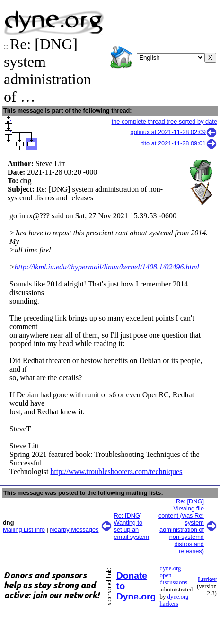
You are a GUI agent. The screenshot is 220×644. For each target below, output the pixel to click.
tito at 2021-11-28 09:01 (179, 143)
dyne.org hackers (174, 600)
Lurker (207, 579)
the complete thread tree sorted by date (164, 121)
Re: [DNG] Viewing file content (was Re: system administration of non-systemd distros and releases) (181, 526)
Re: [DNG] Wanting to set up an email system (132, 526)
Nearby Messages (74, 530)
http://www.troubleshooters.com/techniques (116, 471)
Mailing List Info (24, 530)
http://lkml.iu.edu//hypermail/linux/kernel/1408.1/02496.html (107, 267)
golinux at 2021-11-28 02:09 (174, 132)
